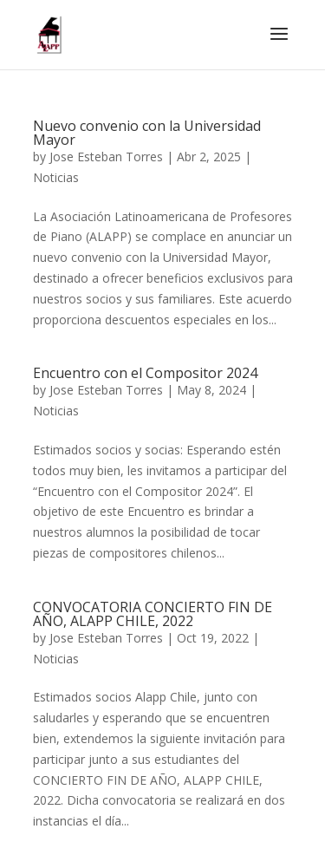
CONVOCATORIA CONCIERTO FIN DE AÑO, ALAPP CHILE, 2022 (153, 614)
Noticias (56, 177)
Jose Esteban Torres (106, 157)
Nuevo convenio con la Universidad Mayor (147, 133)
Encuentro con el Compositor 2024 (145, 373)
